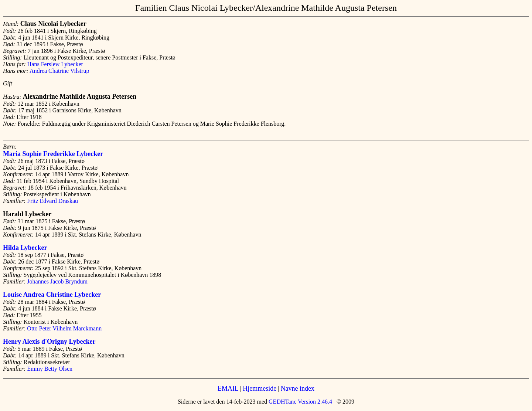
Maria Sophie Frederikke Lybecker (53, 154)
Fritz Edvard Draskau (52, 201)
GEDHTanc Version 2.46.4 (300, 402)
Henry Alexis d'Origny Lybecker (49, 342)
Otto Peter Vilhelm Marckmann (64, 328)
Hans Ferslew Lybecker (55, 64)
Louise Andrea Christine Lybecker (52, 295)
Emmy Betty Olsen (50, 369)
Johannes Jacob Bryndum (57, 281)
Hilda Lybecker (25, 248)
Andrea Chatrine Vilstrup (59, 71)
